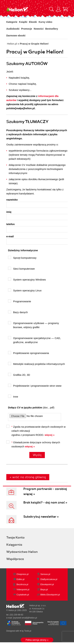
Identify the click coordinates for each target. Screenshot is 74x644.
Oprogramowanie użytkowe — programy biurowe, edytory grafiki (33, 325)
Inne (13, 396)
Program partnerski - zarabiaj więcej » (45, 491)
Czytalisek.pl (23, 595)
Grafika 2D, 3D (19, 375)
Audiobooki (13, 29)
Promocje (27, 29)
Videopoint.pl (23, 589)
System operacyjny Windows (27, 279)
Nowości (39, 29)
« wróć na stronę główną (28, 477)
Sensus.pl (45, 574)
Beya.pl (44, 589)
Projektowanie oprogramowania (28, 353)
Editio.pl (20, 579)
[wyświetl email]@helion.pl (25, 618)
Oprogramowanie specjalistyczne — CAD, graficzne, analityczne (34, 340)
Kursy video (46, 22)
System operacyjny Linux (25, 290)
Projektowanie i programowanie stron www (35, 385)
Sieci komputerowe (21, 268)
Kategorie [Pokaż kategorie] (12, 22)
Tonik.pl (28, 631)
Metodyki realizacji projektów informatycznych (36, 364)
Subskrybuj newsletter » (41, 517)
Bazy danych (18, 312)
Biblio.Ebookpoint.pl (50, 595)
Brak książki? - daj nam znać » (45, 502)
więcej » (50, 435)
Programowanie (20, 301)
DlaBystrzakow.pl (49, 579)
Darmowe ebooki (16, 36)
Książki (23, 22)
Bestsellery (52, 29)
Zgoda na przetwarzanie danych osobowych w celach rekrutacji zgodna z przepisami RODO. (36, 431)
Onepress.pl (23, 574)
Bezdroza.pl (22, 584)
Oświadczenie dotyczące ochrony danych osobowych (33, 444)
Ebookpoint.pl (47, 584)
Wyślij (37, 455)
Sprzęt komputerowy (22, 258)
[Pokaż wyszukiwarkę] (51, 9)
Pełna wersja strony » (37, 640)
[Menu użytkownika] (58, 9)
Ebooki (33, 22)
